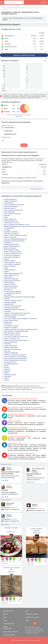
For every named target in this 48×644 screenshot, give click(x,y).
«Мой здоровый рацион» (37, 189)
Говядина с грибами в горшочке (15, 315)
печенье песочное (10, 362)
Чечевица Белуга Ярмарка (12, 291)
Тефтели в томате (10, 261)
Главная (3, 8)
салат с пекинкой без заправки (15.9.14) (17, 225)
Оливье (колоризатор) (11, 244)
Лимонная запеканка (11, 286)
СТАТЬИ (5, 620)
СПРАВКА (5, 627)
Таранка (7, 367)
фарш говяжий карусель (12, 246)
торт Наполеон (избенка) (12, 264)
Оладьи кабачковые (11, 346)
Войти (44, 2)
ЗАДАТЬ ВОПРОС (7, 632)
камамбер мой (9, 304)
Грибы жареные (9, 282)
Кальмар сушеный (10, 375)
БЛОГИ (5, 617)
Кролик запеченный (11, 342)
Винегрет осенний (10, 248)
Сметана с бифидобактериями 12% (15, 239)
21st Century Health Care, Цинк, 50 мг (16, 337)
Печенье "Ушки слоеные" (12, 335)
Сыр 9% (6, 378)
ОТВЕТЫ (27, 620)
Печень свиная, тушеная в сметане (15, 235)
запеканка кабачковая (11, 308)
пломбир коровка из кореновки (14, 309)
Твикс (6, 217)
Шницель (7, 369)
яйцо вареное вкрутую (11, 234)
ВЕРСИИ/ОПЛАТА (7, 629)
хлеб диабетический (11, 364)
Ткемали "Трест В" (10, 284)
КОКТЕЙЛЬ (7, 344)
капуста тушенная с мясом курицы (15, 356)
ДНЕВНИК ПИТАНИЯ (8, 611)
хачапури (7, 230)
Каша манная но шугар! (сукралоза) (15, 358)
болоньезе (7, 311)
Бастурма (7, 215)
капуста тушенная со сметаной (14, 205)
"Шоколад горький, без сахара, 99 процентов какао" (21, 329)
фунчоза (7, 299)
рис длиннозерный (10, 288)
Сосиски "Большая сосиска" (13, 300)
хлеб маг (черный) (10, 302)
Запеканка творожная (11, 279)
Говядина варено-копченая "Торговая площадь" (20, 297)
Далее (24, 145)
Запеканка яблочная (11, 221)
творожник (8, 376)
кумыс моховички (10, 266)
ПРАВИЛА (13, 635)
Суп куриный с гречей (11, 326)
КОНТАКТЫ (15, 632)
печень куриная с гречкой (13, 262)
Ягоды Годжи (8, 277)
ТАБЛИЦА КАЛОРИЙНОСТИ (32, 614)
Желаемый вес (6, 137)
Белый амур (8, 322)
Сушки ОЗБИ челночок (12, 275)
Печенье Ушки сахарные (12, 255)
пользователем (18, 18)
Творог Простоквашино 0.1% (13, 273)
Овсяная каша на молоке (12, 281)
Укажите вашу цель (7, 125)
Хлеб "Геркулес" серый (11, 250)
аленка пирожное (10, 270)
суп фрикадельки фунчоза (13, 293)
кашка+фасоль (9, 203)
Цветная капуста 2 (10, 208)
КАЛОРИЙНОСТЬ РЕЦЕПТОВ (32, 617)
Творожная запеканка (11, 206)
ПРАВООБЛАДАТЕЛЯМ (9, 624)
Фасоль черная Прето (11, 320)
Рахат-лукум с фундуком (12, 257)
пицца (6, 268)
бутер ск (7, 380)
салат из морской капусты (13, 214)
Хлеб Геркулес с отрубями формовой (16, 331)
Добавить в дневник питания (24, 55)
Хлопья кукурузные (10, 199)
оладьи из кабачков (11, 201)
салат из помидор (10, 317)
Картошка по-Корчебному (12, 349)
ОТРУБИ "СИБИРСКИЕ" (11, 353)
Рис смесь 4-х (8, 290)
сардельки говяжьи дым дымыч (14, 241)
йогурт (6, 366)
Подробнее (5, 183)
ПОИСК (27, 611)
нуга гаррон (8, 295)
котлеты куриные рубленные (13, 210)
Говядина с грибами (11, 328)
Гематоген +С (8, 324)
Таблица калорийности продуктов (16, 8)
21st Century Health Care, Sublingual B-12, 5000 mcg (20, 319)
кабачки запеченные (11, 347)
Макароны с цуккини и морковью (15, 355)
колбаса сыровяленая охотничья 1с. (16, 360)
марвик (6, 272)
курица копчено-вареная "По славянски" (17, 313)
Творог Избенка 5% (10, 219)
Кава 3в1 (5, 9)
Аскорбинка (8, 243)
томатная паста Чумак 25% (13, 306)
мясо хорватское (9, 212)
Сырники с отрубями (11, 232)
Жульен (6, 259)
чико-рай (7, 351)
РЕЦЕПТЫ (5, 614)
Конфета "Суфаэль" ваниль (13, 252)
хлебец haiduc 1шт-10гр (12, 223)
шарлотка (7, 371)
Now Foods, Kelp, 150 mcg (12, 333)
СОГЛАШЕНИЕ (7, 635)
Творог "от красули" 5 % (12, 338)
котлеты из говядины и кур (13, 253)
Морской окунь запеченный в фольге (16, 340)
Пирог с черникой (10, 237)
